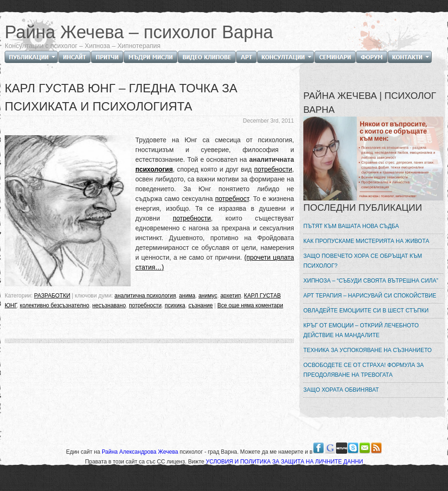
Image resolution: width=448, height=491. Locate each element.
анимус (208, 296)
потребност (232, 199)
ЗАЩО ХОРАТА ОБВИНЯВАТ (341, 390)
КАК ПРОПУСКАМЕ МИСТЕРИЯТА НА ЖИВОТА (366, 241)
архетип (231, 296)
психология (154, 169)
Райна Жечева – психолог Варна (139, 32)
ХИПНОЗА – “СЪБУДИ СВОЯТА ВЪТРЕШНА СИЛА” (371, 281)
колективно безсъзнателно (55, 305)
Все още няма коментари (250, 305)
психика (175, 305)
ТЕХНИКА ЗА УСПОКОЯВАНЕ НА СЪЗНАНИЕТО (367, 350)
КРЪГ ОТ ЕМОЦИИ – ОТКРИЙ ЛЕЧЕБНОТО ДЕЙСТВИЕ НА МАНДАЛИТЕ (361, 330)
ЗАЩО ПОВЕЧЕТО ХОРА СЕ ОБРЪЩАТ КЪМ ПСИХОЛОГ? (363, 261)
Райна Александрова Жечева (141, 452)
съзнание (201, 305)
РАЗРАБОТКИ (52, 296)
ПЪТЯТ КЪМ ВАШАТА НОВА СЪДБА (351, 226)
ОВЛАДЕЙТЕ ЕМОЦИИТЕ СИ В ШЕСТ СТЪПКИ (366, 311)
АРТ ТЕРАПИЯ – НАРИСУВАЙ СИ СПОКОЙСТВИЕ (370, 296)
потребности (273, 169)
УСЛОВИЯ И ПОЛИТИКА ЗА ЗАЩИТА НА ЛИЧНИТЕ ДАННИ (284, 462)
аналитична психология (145, 296)
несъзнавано (109, 305)
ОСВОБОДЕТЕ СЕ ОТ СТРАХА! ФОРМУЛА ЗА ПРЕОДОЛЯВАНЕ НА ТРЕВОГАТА (364, 370)
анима (187, 296)
